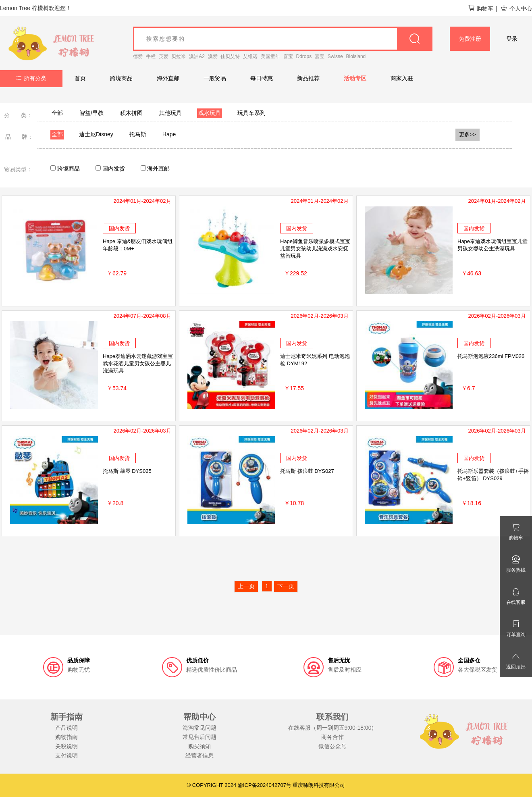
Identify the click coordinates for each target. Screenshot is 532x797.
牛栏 (151, 56)
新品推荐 (308, 78)
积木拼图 (131, 113)
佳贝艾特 (230, 56)
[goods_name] (283, 39)
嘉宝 (320, 56)
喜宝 (288, 56)
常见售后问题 (199, 737)
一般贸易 (215, 78)
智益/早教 (91, 113)
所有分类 (31, 78)
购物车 (481, 8)
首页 (80, 78)
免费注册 (470, 39)
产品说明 (66, 728)
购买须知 (199, 746)
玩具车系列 (251, 113)
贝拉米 (179, 56)
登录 (512, 39)
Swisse (335, 56)
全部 (57, 113)
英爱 (164, 56)
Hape (169, 134)
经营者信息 (199, 755)
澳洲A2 (197, 56)
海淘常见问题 (199, 728)
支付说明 (66, 755)
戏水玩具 (210, 113)
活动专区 (355, 78)
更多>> (468, 134)
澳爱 (213, 56)
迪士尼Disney (96, 134)
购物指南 (66, 737)
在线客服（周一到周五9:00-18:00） (333, 728)
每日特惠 (262, 78)
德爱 (138, 56)
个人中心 (516, 8)
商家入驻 (402, 78)
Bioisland (356, 56)
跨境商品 (121, 78)
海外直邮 (168, 78)
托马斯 (138, 134)
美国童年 (270, 56)
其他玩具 (170, 113)
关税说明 (66, 746)
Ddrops (304, 56)
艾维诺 (250, 56)
